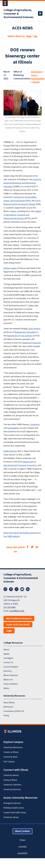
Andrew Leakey (10, 268)
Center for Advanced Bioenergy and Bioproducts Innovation (22, 183)
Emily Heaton (34, 329)
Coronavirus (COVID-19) (14, 711)
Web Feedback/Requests (19, 618)
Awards (36, 82)
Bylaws (7, 654)
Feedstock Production (31, 343)
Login (9, 631)
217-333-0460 (9, 607)
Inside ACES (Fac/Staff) (18, 625)
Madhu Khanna (10, 451)
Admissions (8, 707)
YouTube (22, 589)
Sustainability (38, 79)
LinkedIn (28, 589)
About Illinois (9, 703)
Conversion (35, 424)
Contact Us (8, 663)
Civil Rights (8, 658)
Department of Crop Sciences (20, 336)
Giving (6, 716)
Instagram (5, 589)
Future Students (11, 684)
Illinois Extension (11, 675)
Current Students (11, 667)
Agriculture (36, 72)
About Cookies (22, 831)
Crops (34, 75)
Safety (6, 688)
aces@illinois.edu (17, 611)
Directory (8, 671)
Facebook (11, 589)
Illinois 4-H (8, 680)
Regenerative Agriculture (25, 332)
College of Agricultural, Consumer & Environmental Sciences (18, 14)
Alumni (6, 650)
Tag (35, 36)
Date (29, 36)
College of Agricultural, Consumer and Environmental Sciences (22, 215)
